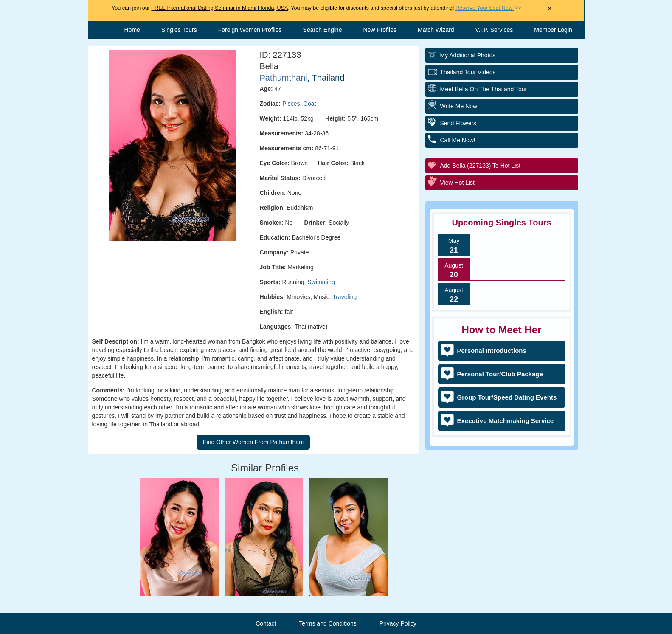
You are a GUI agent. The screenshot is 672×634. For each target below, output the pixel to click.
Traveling (344, 297)
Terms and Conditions (328, 623)
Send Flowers (458, 123)
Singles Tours (179, 30)
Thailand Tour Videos (468, 72)
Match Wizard (436, 30)
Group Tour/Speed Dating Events (507, 397)
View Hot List (457, 183)
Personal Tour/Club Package (500, 374)
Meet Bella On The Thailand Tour (484, 89)
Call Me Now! (458, 140)
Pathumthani (284, 78)
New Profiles (380, 30)
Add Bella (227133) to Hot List (481, 166)
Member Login (553, 30)
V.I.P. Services (494, 30)
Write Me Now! (460, 106)
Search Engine (323, 30)
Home (132, 30)
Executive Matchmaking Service (506, 421)
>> (488, 8)
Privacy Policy (398, 623)
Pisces (291, 104)
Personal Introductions (492, 351)
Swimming (321, 282)
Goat (309, 104)
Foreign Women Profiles (250, 30)
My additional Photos (468, 55)
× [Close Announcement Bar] (550, 9)
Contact (266, 623)
